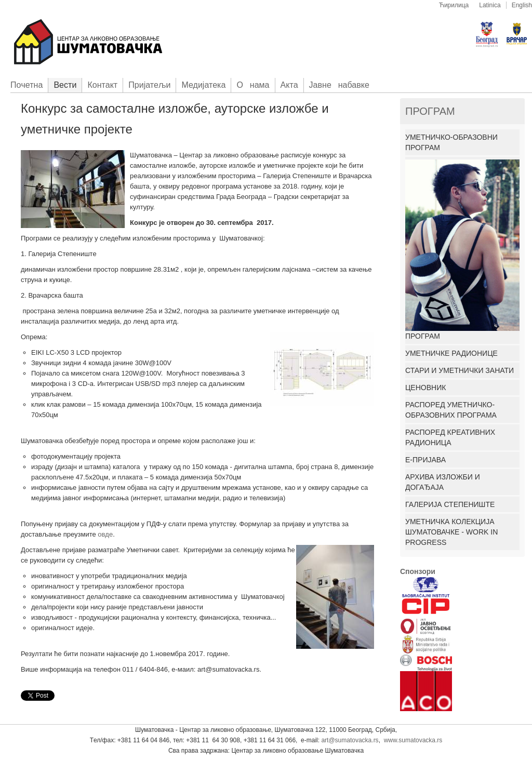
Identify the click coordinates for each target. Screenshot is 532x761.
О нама (253, 85)
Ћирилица (454, 5)
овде (105, 534)
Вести (65, 85)
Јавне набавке (339, 85)
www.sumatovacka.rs (413, 740)
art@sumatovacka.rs (350, 740)
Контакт (102, 85)
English (522, 5)
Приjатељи (149, 85)
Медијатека (203, 85)
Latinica (490, 5)
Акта (289, 85)
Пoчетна (26, 85)
